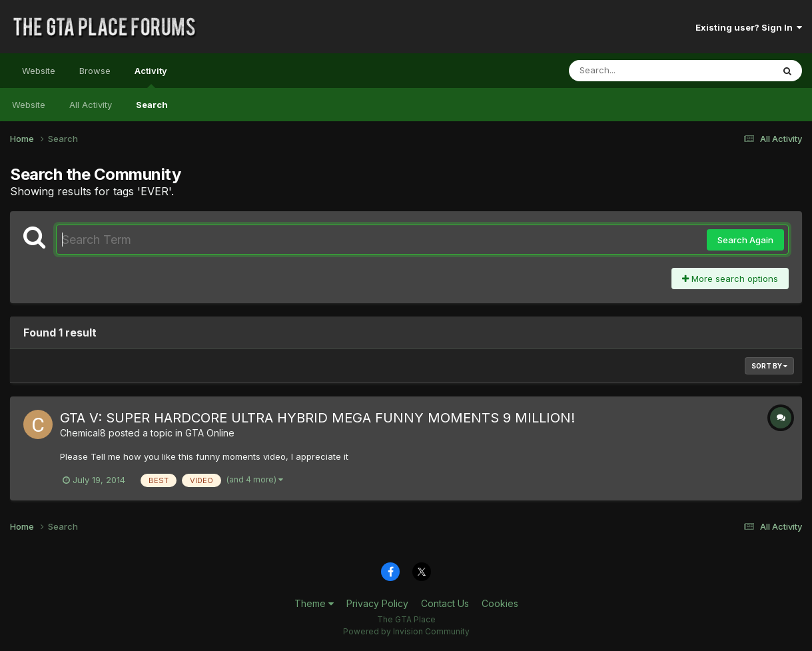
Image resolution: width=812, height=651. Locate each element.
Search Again (745, 240)
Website (39, 71)
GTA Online (210, 433)
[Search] (634, 71)
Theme (314, 603)
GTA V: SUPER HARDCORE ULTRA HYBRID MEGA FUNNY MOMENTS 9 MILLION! (317, 418)
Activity (151, 77)
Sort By (769, 366)
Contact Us (445, 603)
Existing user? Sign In (749, 27)
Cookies (500, 603)
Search (152, 105)
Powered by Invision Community (406, 631)
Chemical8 (83, 433)
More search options (730, 279)
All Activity (91, 105)
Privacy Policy (377, 603)
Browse (95, 71)
